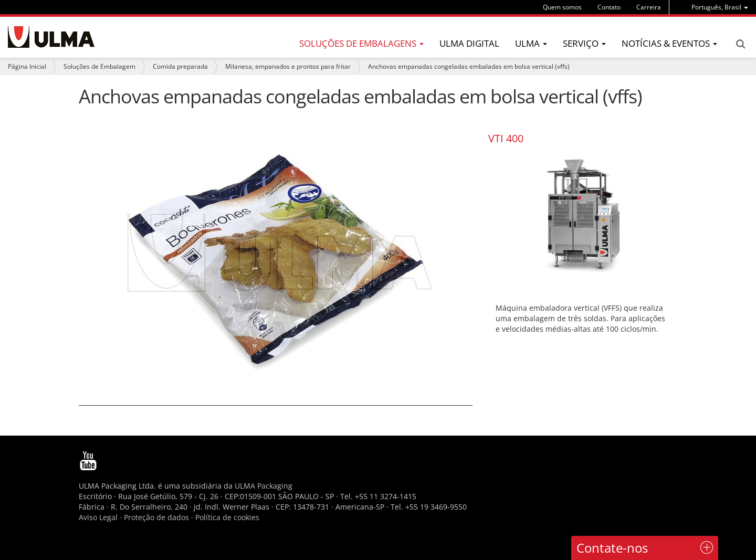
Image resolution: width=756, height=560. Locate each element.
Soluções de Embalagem (99, 66)
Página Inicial (27, 66)
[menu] (720, 7)
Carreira (649, 7)
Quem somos (562, 7)
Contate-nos (612, 548)
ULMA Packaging (264, 486)
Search (740, 44)
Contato (609, 7)
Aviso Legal (98, 517)
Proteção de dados (157, 517)
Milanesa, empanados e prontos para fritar (288, 66)
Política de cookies (227, 517)
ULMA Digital (469, 43)
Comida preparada (180, 66)
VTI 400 (506, 138)
